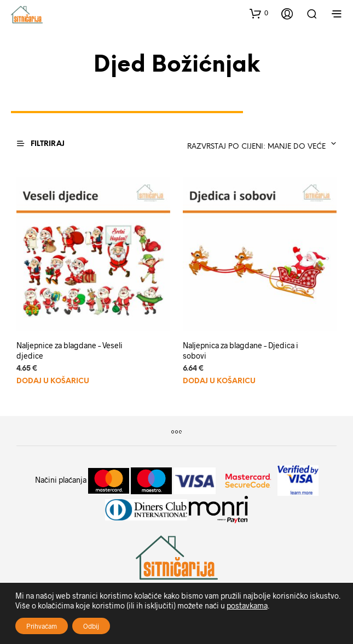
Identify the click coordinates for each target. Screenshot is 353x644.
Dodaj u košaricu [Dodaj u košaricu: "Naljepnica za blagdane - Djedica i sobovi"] (219, 381)
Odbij (91, 626)
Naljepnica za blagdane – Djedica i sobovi (241, 351)
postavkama (247, 605)
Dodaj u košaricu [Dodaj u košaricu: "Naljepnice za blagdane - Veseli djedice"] (53, 381)
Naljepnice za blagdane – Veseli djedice (70, 351)
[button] (259, 13)
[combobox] (258, 144)
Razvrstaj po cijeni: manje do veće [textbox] (256, 147)
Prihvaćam (42, 626)
